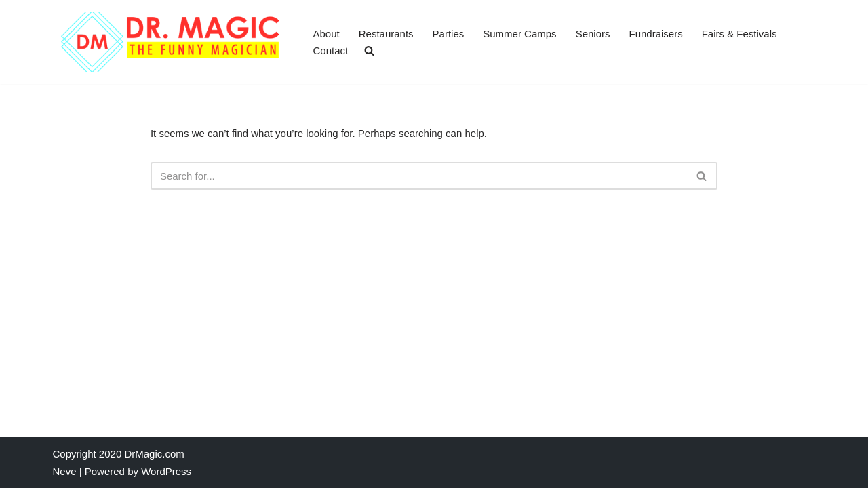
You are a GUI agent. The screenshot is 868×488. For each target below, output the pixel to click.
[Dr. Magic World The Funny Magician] (172, 42)
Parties (449, 34)
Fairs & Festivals (739, 34)
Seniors (593, 34)
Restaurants (386, 34)
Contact (331, 50)
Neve (65, 471)
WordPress (166, 471)
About (327, 34)
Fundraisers (655, 34)
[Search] (419, 176)
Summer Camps (519, 34)
